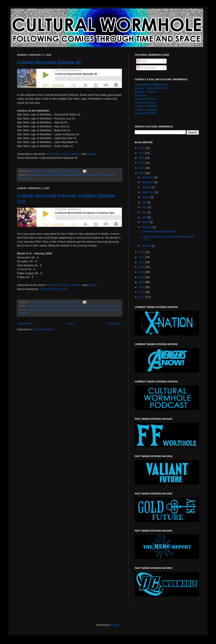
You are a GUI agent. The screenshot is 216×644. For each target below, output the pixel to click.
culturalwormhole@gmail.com (152, 85)
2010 (142, 297)
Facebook (140, 95)
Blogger (115, 625)
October (147, 187)
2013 (142, 282)
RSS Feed (53, 154)
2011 (142, 292)
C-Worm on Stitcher (146, 106)
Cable (30, 306)
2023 (142, 158)
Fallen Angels (101, 306)
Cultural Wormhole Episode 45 (49, 62)
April (145, 217)
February (147, 227)
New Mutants (72, 309)
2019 (142, 252)
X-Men (114, 309)
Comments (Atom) (43, 329)
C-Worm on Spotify (146, 110)
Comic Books (52, 175)
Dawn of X (77, 306)
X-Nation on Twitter (146, 113)
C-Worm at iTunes (145, 103)
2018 (142, 257)
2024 (142, 153)
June (145, 207)
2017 (142, 262)
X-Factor (96, 309)
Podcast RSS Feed (146, 99)
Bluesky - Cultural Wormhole (151, 88)
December (148, 177)
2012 (142, 287)
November (148, 182)
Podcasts (111, 175)
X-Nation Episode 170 (53, 289)
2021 (142, 168)
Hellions (31, 309)
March (146, 222)
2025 (142, 148)
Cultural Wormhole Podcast (74, 175)
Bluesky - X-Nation (145, 92)
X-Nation (23, 313)
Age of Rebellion (35, 175)
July (144, 202)
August (146, 197)
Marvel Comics (97, 175)
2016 (142, 267)
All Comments (147, 68)
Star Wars (24, 178)
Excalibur (88, 306)
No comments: (72, 171)
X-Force (106, 309)
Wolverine (85, 309)
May (145, 212)
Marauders (42, 309)
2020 (142, 173)
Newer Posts (25, 323)
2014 (142, 277)
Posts (142, 61)
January (147, 246)
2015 (142, 272)
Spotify (92, 154)
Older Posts (114, 323)
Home (70, 323)
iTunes (65, 154)
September (148, 192)
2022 (142, 163)
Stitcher (76, 154)
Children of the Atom (45, 306)
